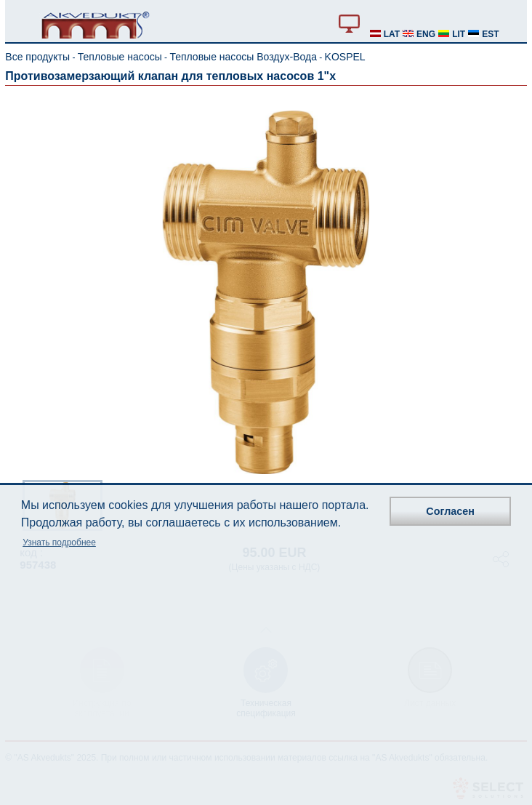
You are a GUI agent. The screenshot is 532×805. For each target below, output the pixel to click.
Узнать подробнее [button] (59, 542)
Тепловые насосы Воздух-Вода (243, 57)
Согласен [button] (450, 511)
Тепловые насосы (120, 57)
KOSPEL (345, 57)
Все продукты (37, 57)
